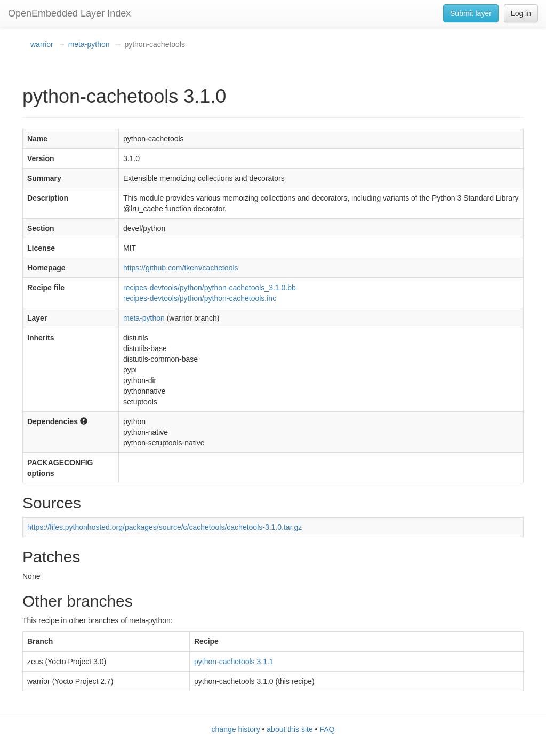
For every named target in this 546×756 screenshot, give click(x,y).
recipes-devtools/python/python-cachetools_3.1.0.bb (210, 288)
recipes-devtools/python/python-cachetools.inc (200, 298)
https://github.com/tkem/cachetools (181, 268)
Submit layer (471, 13)
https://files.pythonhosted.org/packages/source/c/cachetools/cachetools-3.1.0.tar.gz (164, 527)
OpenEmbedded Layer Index (69, 13)
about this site (290, 729)
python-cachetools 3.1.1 (234, 662)
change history (236, 729)
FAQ (327, 729)
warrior (42, 44)
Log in (521, 13)
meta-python (89, 44)
